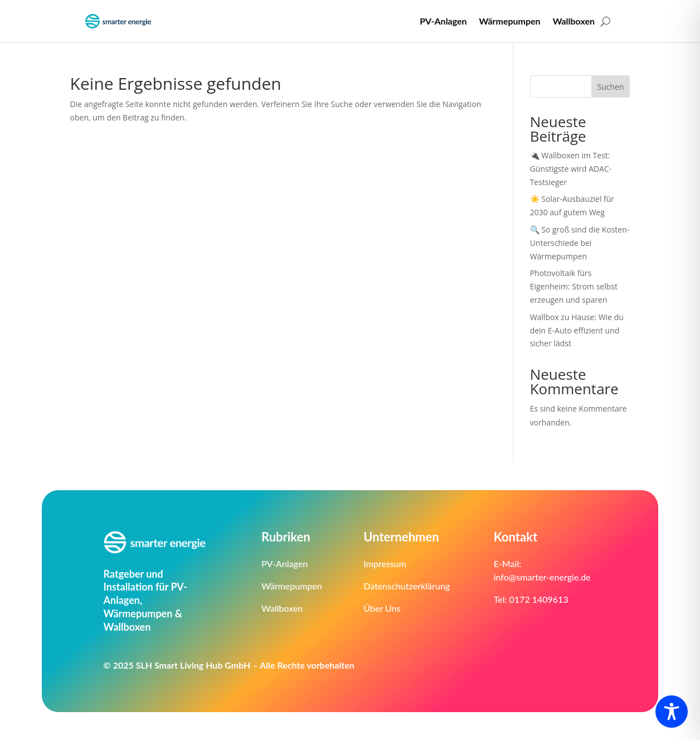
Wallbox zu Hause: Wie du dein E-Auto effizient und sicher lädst (577, 330)
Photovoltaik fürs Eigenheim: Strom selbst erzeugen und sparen (574, 286)
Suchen (611, 87)
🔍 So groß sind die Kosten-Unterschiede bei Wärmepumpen (580, 243)
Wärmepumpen (510, 21)
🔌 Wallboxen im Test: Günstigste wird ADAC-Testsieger (571, 169)
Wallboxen (574, 21)
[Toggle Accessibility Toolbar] (672, 712)
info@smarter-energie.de (542, 577)
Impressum (385, 564)
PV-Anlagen (443, 21)
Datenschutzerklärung (407, 586)
